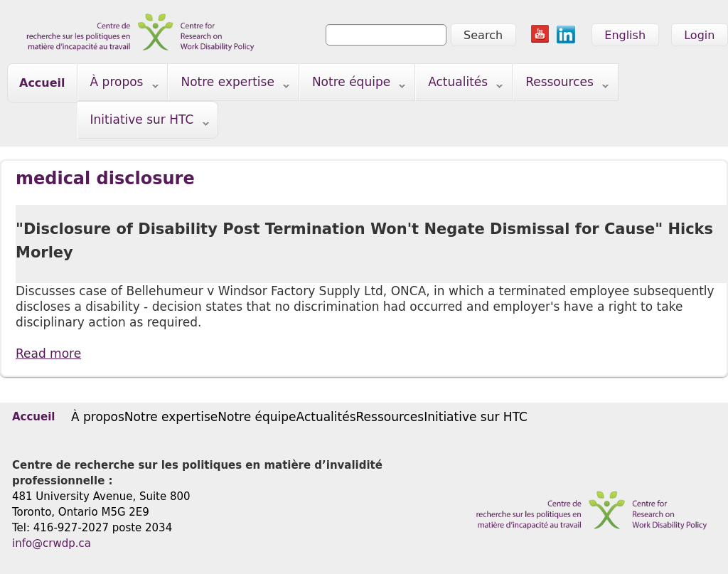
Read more (48, 353)
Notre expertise (229, 85)
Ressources (561, 85)
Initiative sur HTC (144, 123)
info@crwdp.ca (52, 543)
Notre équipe (353, 85)
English (625, 35)
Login (699, 35)
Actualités (459, 85)
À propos (118, 85)
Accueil (42, 83)
